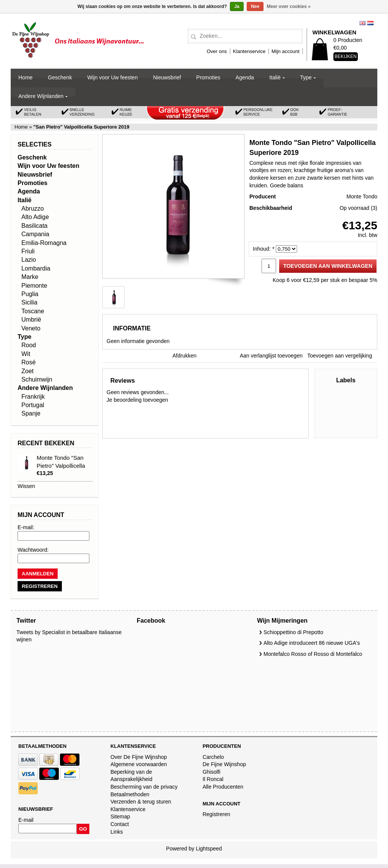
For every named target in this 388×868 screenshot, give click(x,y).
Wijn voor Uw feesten (112, 77)
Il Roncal (213, 779)
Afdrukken (185, 356)
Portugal (33, 405)
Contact (120, 824)
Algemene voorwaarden (139, 764)
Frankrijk (33, 397)
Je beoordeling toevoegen (137, 400)
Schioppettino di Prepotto (293, 632)
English (362, 23)
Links (117, 832)
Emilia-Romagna (44, 243)
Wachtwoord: (33, 550)
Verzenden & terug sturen (141, 802)
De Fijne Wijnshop (224, 764)
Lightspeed (209, 849)
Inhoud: (264, 249)
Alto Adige (35, 217)
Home (25, 77)
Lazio (29, 260)
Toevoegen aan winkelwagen (328, 266)
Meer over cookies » (289, 6)
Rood (29, 345)
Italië (275, 77)
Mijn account (285, 51)
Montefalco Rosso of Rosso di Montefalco (313, 654)
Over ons (217, 51)
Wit (26, 354)
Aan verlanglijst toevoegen (271, 356)
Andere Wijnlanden (41, 96)
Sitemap (120, 816)
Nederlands (370, 23)
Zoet (27, 371)
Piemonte (34, 286)
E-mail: (26, 527)
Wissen (26, 486)
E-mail (26, 820)
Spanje (31, 413)
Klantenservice (249, 51)
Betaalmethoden (130, 794)
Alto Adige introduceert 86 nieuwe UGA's (312, 643)
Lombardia (36, 268)
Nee (255, 6)
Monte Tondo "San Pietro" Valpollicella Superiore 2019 (61, 466)
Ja (237, 6)
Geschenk (60, 77)
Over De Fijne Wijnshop (139, 757)
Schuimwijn (37, 379)
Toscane (33, 311)
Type (306, 77)
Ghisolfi (211, 772)
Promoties (208, 77)
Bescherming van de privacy (144, 787)
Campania (35, 234)
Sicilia (29, 302)
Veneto (31, 328)
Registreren (216, 814)
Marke (30, 277)
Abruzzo (33, 209)
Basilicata (34, 226)
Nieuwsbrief (167, 77)
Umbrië (31, 320)
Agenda (245, 77)
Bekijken (346, 56)
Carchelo (213, 757)
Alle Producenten (223, 787)
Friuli (28, 251)
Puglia (30, 294)
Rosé (28, 362)
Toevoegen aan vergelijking (340, 356)
